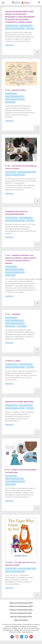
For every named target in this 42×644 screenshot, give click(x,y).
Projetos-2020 (10, 102)
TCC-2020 (30, 29)
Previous (8, 74)
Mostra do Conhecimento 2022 (21, 610)
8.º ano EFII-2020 (11, 476)
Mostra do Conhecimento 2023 (21, 606)
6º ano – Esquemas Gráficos (15, 90)
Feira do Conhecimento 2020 (15, 29)
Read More (9, 45)
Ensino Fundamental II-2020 (14, 97)
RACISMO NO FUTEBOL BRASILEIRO (19, 402)
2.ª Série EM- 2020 (12, 26)
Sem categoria (22, 326)
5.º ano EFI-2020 (11, 172)
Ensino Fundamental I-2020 (27, 172)
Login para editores (21, 620)
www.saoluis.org (28, 632)
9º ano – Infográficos (13, 314)
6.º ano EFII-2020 (11, 94)
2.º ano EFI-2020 (11, 569)
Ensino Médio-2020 (26, 26)
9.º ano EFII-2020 (11, 318)
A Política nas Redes (13, 361)
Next (34, 74)
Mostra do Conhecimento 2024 (21, 603)
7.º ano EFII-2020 (11, 267)
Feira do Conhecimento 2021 (21, 613)
